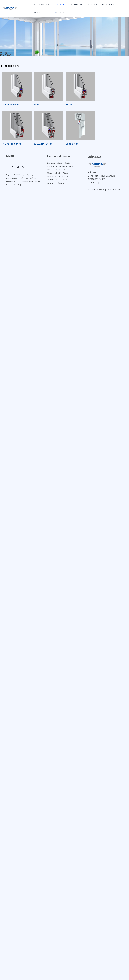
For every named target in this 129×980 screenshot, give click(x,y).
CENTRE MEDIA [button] (107, 4)
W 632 (37, 105)
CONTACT (38, 13)
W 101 (69, 105)
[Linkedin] (18, 167)
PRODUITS (61, 4)
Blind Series (72, 144)
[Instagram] (23, 167)
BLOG (48, 13)
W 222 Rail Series (43, 144)
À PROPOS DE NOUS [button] (43, 4)
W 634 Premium (11, 105)
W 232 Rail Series (12, 144)
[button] (52, 4)
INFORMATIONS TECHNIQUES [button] (82, 4)
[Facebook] (12, 167)
